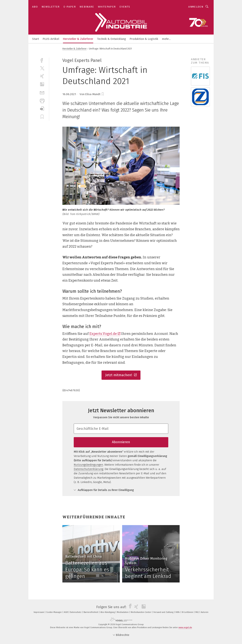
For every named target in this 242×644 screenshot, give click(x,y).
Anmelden (196, 7)
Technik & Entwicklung (111, 39)
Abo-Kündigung (108, 612)
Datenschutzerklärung (88, 469)
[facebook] (42, 60)
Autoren (205, 612)
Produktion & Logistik (144, 39)
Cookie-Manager (54, 612)
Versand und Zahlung (164, 612)
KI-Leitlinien (188, 612)
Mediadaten (123, 612)
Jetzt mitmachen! (121, 375)
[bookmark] (103, 94)
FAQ (197, 612)
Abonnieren (121, 442)
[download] (42, 109)
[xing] (42, 76)
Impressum (39, 612)
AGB (66, 612)
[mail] (42, 92)
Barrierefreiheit (91, 612)
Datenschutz (76, 612)
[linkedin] (42, 84)
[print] (42, 101)
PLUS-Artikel (51, 39)
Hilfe (178, 612)
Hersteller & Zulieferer (78, 39)
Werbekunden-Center (141, 612)
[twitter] (42, 68)
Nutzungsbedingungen (88, 465)
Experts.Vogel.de (105, 334)
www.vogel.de (185, 627)
